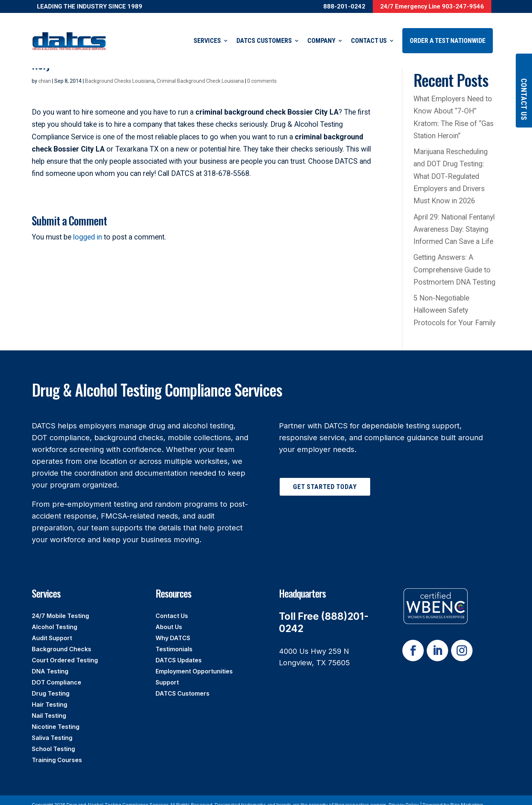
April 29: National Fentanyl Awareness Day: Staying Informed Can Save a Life (455, 220)
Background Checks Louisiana (120, 72)
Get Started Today (325, 477)
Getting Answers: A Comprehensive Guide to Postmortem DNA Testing (454, 261)
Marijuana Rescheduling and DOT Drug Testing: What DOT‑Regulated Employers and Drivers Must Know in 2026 (451, 167)
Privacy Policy (404, 796)
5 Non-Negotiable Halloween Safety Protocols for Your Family (454, 301)
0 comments (262, 72)
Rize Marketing (467, 796)
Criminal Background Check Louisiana (200, 72)
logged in (88, 228)
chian (45, 72)
